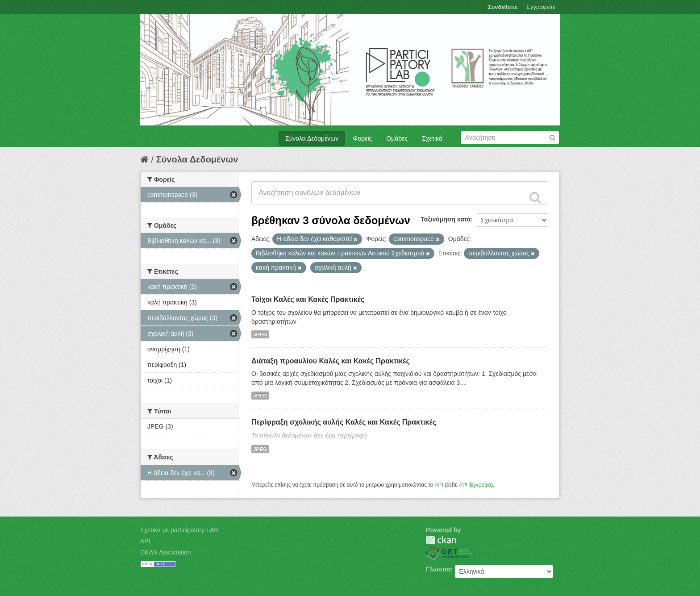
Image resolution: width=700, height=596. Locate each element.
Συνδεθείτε (502, 7)
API (439, 485)
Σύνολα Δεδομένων (312, 138)
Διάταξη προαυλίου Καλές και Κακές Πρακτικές (331, 361)
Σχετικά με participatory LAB (179, 530)
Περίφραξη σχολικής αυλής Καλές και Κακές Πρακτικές (344, 422)
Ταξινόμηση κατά (446, 219)
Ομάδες (397, 138)
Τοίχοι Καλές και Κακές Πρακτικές (308, 299)
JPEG (260, 334)
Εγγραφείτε (541, 7)
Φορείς (362, 138)
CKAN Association (166, 552)
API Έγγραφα (475, 485)
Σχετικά (432, 138)
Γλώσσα (438, 569)
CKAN (441, 540)
